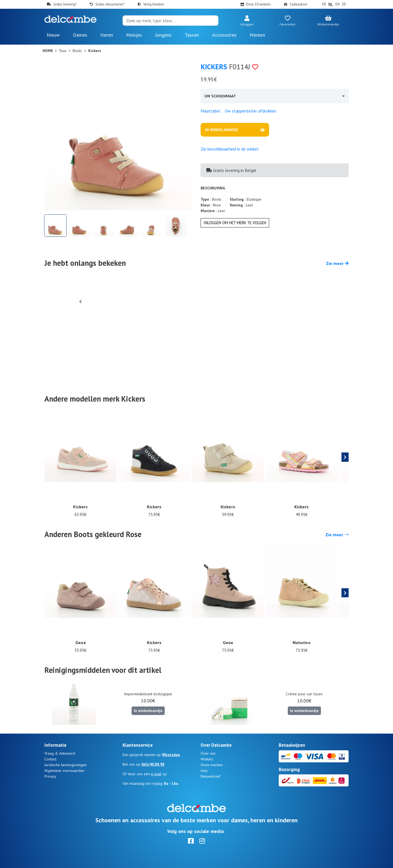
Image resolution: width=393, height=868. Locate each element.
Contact (50, 759)
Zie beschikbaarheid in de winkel (230, 149)
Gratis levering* (65, 4)
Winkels (207, 759)
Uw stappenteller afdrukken (250, 111)
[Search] (170, 21)
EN (338, 4)
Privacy (50, 776)
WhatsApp (171, 755)
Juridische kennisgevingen (65, 765)
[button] (247, 21)
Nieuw (53, 35)
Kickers (214, 67)
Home (48, 51)
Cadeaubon (298, 4)
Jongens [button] (163, 35)
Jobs (204, 771)
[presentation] (345, 457)
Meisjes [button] (134, 35)
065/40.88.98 (153, 764)
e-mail (156, 774)
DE (344, 4)
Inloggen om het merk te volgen (235, 223)
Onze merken (212, 765)
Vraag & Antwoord (60, 753)
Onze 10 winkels (258, 4)
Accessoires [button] (224, 35)
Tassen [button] (192, 35)
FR (324, 4)
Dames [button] (80, 35)
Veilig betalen (154, 4)
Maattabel (210, 111)
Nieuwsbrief (210, 776)
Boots (77, 51)
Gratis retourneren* (110, 4)
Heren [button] (107, 35)
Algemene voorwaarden (64, 771)
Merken (257, 35)
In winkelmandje (148, 711)
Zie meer (337, 263)
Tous (62, 51)
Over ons (208, 753)
